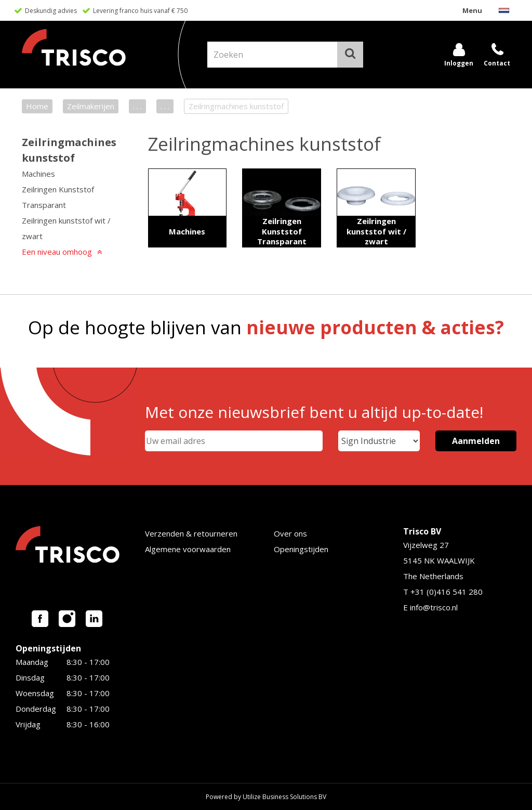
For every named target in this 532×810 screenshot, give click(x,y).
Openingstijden (301, 549)
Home (37, 106)
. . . (137, 106)
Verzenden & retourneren (191, 533)
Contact (497, 63)
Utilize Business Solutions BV (284, 797)
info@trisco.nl (434, 607)
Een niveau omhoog (57, 252)
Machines (38, 174)
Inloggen (459, 63)
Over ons (290, 533)
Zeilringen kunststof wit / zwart (66, 228)
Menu (472, 10)
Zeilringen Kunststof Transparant (58, 197)
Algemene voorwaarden (188, 549)
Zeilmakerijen (91, 106)
